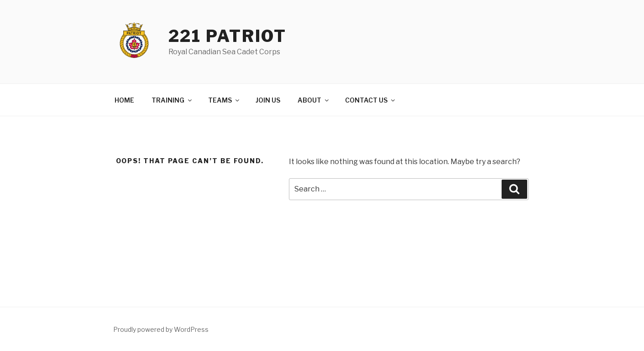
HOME (124, 100)
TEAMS (224, 100)
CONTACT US (371, 100)
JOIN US (268, 100)
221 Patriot (228, 36)
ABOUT (314, 100)
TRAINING (172, 100)
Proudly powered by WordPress (161, 329)
